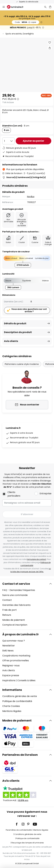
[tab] (27, 604)
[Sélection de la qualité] (8, 141)
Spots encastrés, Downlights (20, 34)
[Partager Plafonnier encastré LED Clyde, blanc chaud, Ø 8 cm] (50, 48)
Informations (12, 690)
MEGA (25, 22)
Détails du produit (15, 323)
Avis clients (11, 341)
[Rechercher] (45, 7)
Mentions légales (12, 711)
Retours (7, 615)
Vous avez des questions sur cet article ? (29, 310)
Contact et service (16, 584)
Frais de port (10, 610)
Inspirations (9, 680)
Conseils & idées (26, 680)
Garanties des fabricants (16, 605)
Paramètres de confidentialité (19, 830)
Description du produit (18, 332)
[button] (50, 43)
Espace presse (11, 675)
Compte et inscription (15, 625)
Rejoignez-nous (11, 666)
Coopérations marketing (16, 656)
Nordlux (31, 197)
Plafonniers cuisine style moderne (22, 364)
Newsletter (9, 646)
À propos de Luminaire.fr (21, 634)
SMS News (8, 651)
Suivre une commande (15, 595)
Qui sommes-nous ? (14, 641)
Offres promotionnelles (16, 660)
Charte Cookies (11, 706)
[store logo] (17, 7)
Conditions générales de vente (20, 696)
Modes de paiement (14, 620)
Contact (7, 600)
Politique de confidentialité (17, 701)
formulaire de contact (36, 559)
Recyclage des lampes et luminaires (28, 843)
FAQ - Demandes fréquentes (19, 590)
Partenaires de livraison (20, 755)
